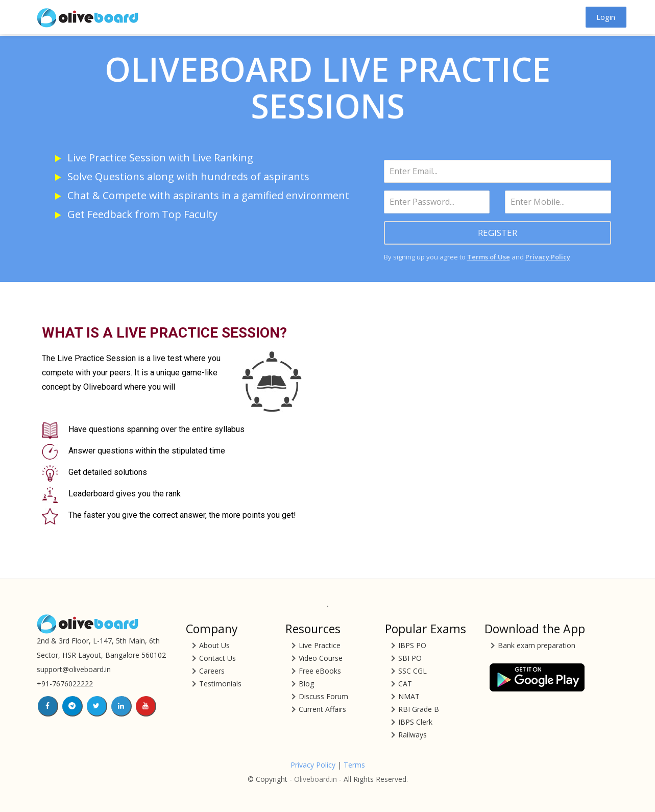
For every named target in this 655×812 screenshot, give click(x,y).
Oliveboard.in (316, 779)
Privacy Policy (548, 257)
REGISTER (498, 233)
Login (606, 17)
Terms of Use (489, 257)
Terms (354, 765)
